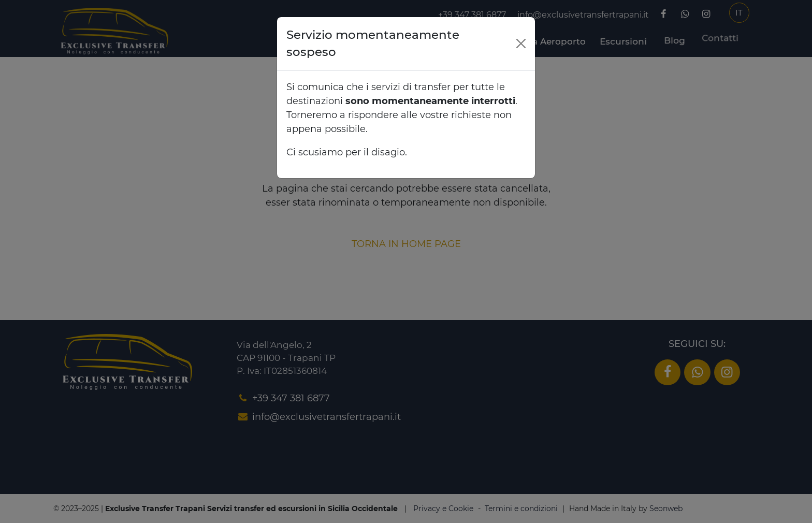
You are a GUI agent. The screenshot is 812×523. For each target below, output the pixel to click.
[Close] (521, 43)
